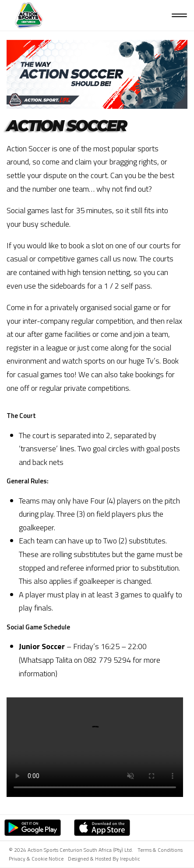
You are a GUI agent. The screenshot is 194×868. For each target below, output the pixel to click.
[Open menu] (179, 15)
